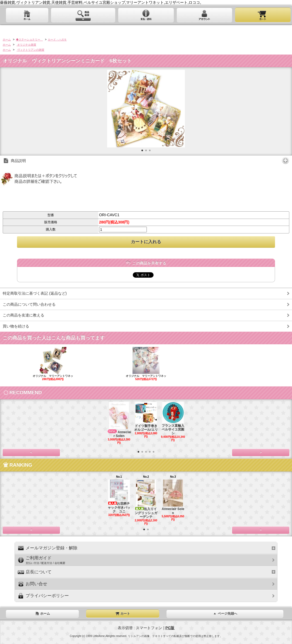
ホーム (7, 39)
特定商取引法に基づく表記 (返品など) (35, 293)
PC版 (170, 628)
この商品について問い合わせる (29, 304)
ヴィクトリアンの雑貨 (30, 50)
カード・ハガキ (57, 39)
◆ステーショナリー (29, 39)
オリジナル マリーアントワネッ (53, 364)
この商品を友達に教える (23, 315)
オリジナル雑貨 (26, 45)
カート (123, 614)
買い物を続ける (16, 326)
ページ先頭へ (225, 614)
